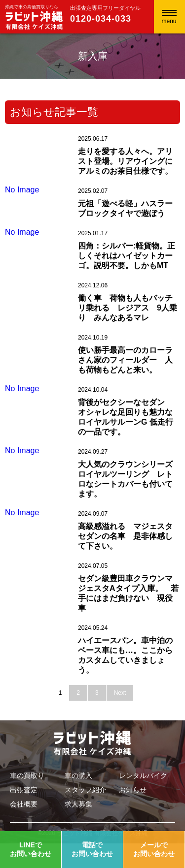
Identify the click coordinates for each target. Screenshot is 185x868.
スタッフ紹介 (85, 790)
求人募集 (78, 804)
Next (120, 693)
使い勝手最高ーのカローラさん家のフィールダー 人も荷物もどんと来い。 (125, 360)
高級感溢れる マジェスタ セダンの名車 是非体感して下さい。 (129, 536)
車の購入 (78, 775)
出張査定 (24, 790)
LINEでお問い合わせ (31, 849)
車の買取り (27, 775)
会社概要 (24, 804)
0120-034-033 (101, 19)
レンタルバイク (143, 775)
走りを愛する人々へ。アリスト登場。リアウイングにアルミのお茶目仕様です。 (125, 161)
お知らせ (133, 790)
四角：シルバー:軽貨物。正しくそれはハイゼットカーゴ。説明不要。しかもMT (127, 256)
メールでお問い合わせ (154, 849)
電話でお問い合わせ (92, 849)
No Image (22, 190)
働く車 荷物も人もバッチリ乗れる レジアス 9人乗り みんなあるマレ (128, 308)
